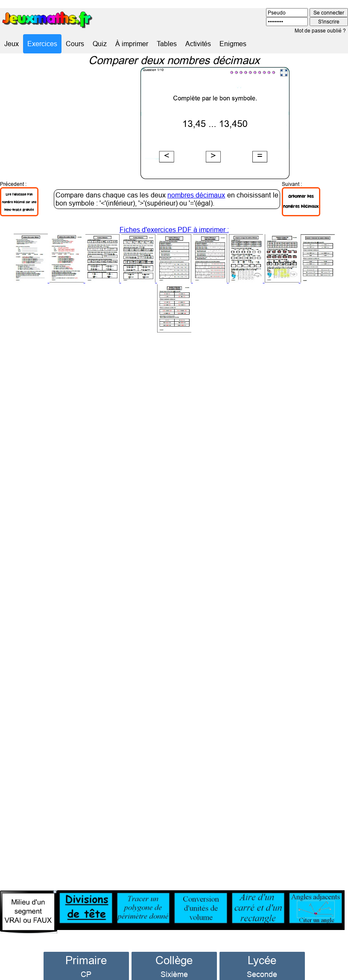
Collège (174, 950)
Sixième (174, 964)
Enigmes (233, 44)
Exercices (42, 44)
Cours (75, 44)
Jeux (12, 44)
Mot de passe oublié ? (320, 31)
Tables (167, 44)
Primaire (86, 950)
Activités (198, 44)
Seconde (262, 964)
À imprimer (132, 44)
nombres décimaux (196, 185)
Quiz (100, 44)
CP (86, 964)
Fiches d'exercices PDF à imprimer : (174, 269)
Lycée (262, 950)
